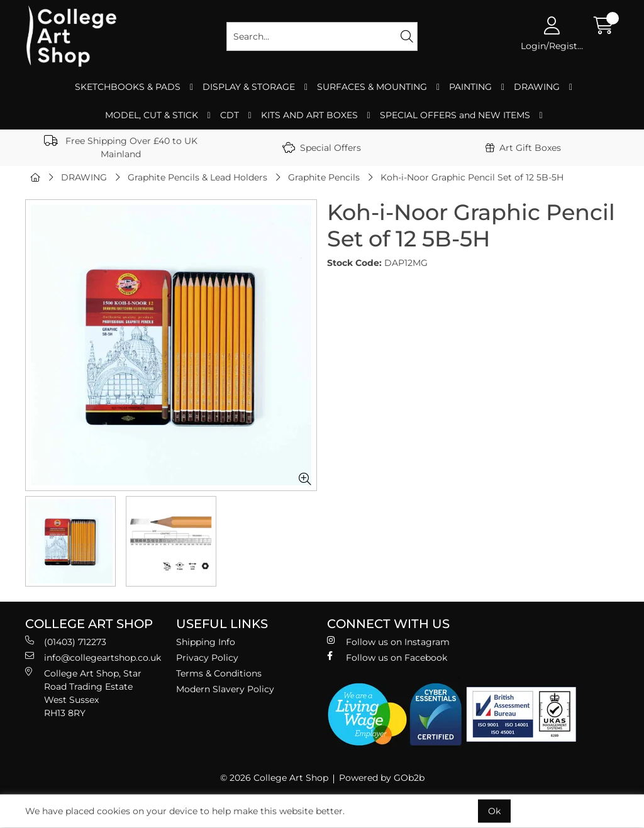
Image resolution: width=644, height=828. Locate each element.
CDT (230, 115)
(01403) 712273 (66, 642)
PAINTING (470, 87)
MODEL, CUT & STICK (152, 115)
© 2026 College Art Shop (274, 778)
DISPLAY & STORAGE (249, 87)
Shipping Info (206, 642)
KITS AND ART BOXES (309, 115)
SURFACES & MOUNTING (372, 87)
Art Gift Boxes (523, 148)
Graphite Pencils (324, 177)
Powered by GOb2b (382, 778)
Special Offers (322, 148)
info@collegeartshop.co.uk (93, 657)
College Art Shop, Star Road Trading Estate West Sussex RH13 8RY (83, 693)
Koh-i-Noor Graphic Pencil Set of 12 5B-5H (472, 177)
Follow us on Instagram (388, 642)
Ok (494, 811)
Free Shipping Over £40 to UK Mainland (121, 147)
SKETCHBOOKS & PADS (128, 87)
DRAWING (537, 87)
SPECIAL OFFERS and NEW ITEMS (455, 115)
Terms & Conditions (219, 673)
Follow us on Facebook (387, 657)
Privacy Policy (207, 658)
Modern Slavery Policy (225, 689)
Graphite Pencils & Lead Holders (197, 177)
